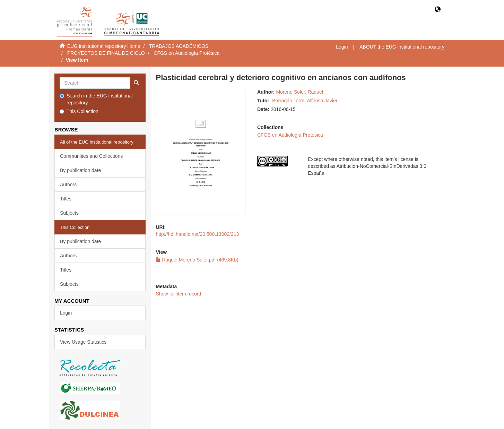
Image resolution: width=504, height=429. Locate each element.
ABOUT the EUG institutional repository (402, 47)
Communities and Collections (91, 156)
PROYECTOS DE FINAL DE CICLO (106, 53)
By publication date (80, 170)
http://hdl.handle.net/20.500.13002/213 (198, 234)
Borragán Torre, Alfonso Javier (305, 101)
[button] (438, 10)
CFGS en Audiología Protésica (186, 53)
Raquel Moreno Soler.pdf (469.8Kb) (197, 260)
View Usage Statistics (83, 342)
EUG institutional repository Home (104, 46)
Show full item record (179, 294)
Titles (66, 199)
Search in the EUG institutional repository (96, 99)
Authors (68, 185)
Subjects (69, 213)
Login (66, 313)
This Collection (79, 111)
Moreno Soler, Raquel (299, 92)
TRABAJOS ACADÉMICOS (179, 46)
